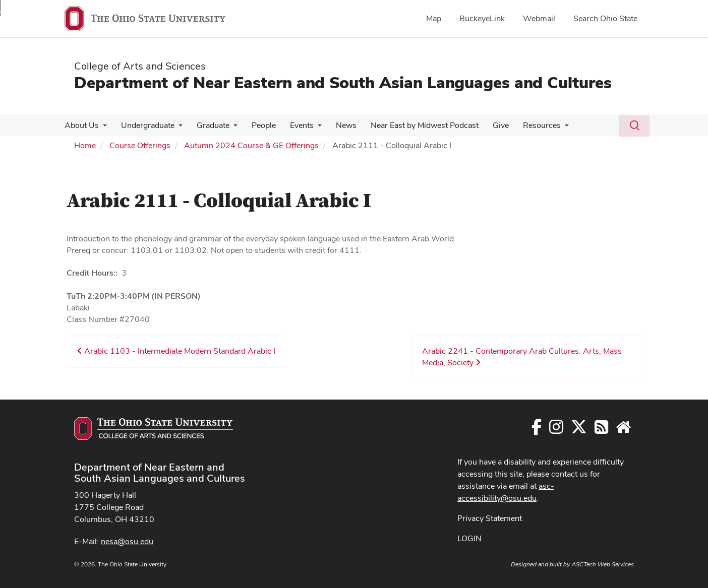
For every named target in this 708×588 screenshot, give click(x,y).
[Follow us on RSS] (601, 430)
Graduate (208, 125)
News (335, 125)
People (257, 125)
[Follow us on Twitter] (579, 430)
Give (486, 125)
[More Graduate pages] (228, 128)
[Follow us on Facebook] (537, 430)
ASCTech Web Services (603, 564)
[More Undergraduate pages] (175, 128)
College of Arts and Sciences (140, 66)
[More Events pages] (309, 128)
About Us (81, 125)
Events (293, 125)
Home (85, 145)
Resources (525, 125)
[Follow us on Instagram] (556, 430)
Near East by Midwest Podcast (411, 125)
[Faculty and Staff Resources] (623, 430)
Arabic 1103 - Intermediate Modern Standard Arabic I (176, 351)
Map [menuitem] (434, 18)
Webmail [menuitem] (539, 18)
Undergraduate (145, 125)
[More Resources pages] (548, 128)
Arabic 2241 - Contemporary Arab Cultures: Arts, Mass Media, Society (522, 357)
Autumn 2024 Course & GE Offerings (251, 145)
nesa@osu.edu (127, 541)
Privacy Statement (490, 518)
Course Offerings (140, 145)
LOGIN (469, 538)
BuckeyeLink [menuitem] (482, 18)
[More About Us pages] (102, 128)
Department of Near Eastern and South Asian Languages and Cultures (343, 82)
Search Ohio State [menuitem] (605, 18)
